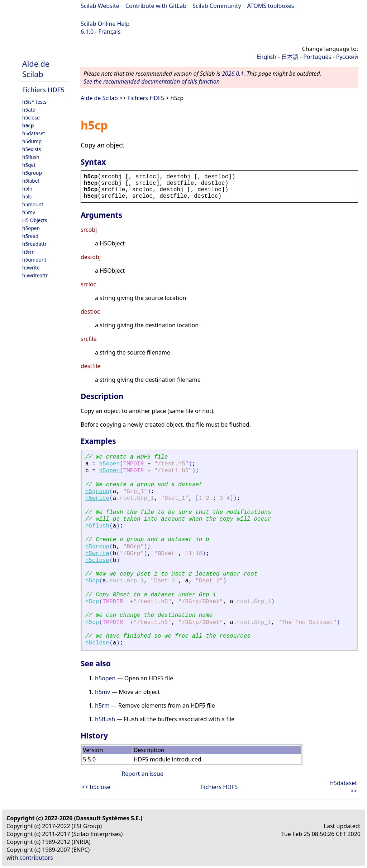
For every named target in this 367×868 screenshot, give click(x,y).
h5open (31, 228)
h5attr (29, 110)
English (267, 57)
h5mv (29, 212)
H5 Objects (35, 220)
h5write (31, 268)
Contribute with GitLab (156, 6)
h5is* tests (34, 102)
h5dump (32, 141)
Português (317, 57)
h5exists (32, 149)
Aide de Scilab (36, 69)
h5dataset (34, 133)
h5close (31, 118)
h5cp (28, 125)
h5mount (33, 204)
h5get (29, 165)
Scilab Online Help (105, 24)
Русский (347, 57)
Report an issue (142, 774)
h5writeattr (35, 275)
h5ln (27, 189)
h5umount (34, 260)
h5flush (31, 157)
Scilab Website (100, 6)
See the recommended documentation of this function (152, 81)
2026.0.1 (233, 74)
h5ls (27, 196)
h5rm (28, 252)
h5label (31, 181)
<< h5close (96, 787)
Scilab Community (217, 6)
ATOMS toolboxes (271, 6)
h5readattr (34, 244)
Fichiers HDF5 (43, 90)
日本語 (290, 57)
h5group (32, 173)
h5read (30, 236)
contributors (36, 858)
